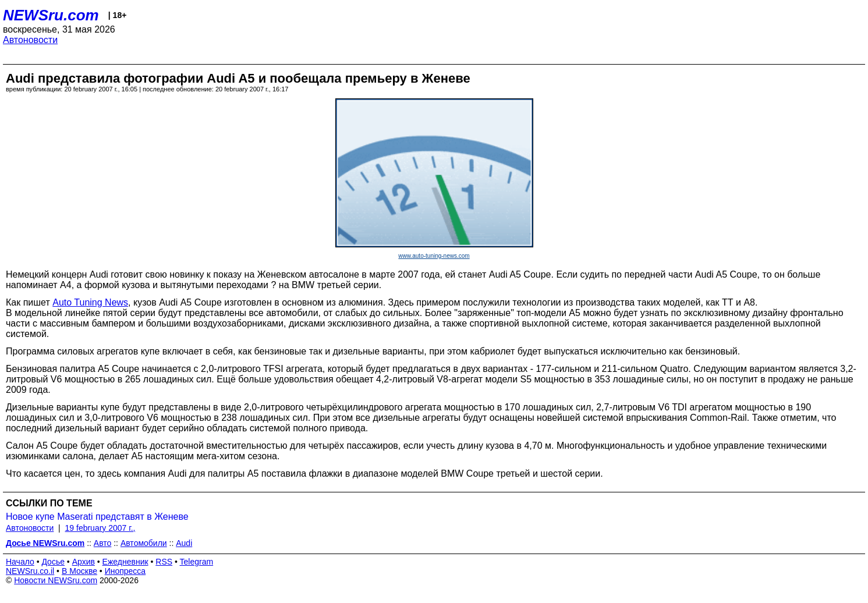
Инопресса (125, 571)
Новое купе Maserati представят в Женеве (97, 517)
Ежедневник (125, 562)
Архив (84, 562)
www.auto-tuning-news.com (434, 256)
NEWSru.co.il (30, 571)
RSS (164, 562)
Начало (20, 562)
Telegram (197, 562)
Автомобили (144, 543)
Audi (184, 543)
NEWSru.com (51, 15)
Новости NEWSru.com (56, 580)
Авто (103, 543)
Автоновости (30, 40)
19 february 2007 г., (100, 528)
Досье (53, 562)
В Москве (79, 571)
